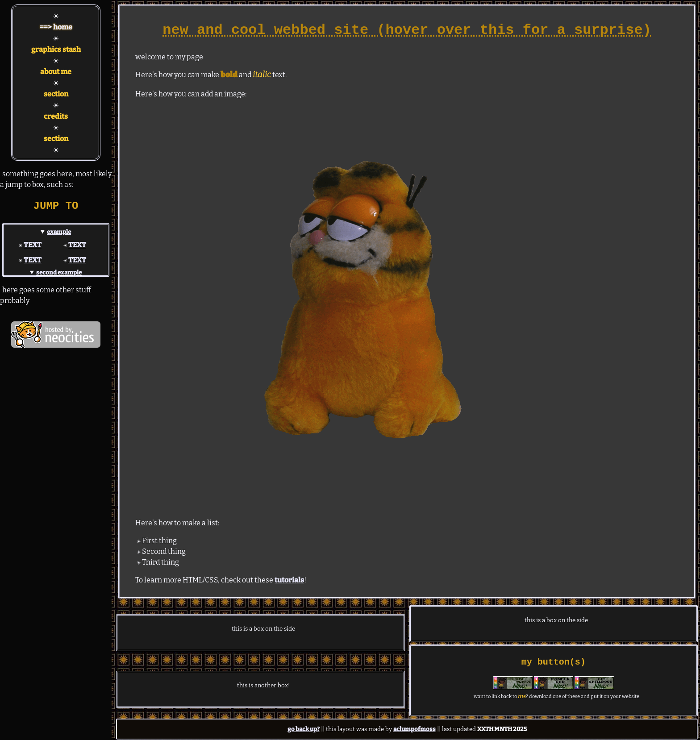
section (56, 94)
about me (56, 72)
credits (56, 116)
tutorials (289, 580)
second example (59, 273)
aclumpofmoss (415, 729)
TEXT (33, 245)
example (59, 232)
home (63, 27)
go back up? (304, 729)
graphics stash (56, 49)
